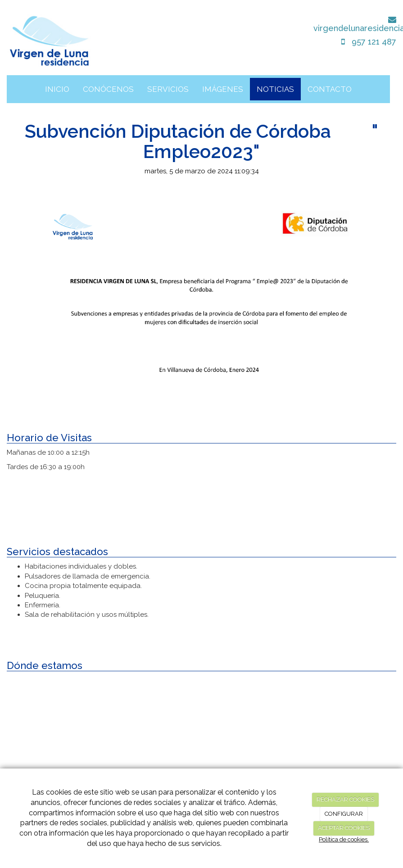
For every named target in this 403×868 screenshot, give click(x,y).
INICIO (57, 89)
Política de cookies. (344, 839)
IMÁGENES (223, 89)
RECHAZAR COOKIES (345, 799)
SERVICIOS (168, 89)
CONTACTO (330, 89)
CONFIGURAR (344, 814)
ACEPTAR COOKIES (344, 828)
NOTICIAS (275, 89)
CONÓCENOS (108, 89)
